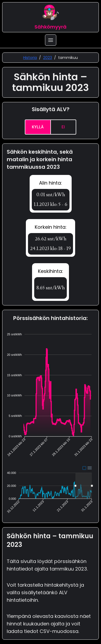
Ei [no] (63, 127)
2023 (48, 58)
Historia (30, 58)
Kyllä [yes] (38, 127)
